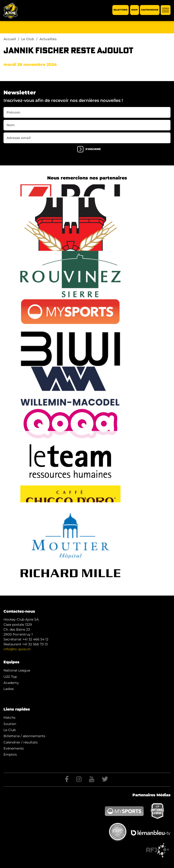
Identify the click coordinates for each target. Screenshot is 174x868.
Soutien (10, 724)
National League (17, 670)
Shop (135, 10)
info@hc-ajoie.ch (17, 649)
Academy (11, 683)
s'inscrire (89, 149)
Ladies (9, 689)
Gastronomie (150, 10)
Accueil (10, 39)
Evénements (14, 748)
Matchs (9, 718)
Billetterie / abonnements (24, 736)
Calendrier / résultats (21, 742)
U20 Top (10, 677)
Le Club (28, 39)
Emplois (10, 754)
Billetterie (121, 10)
